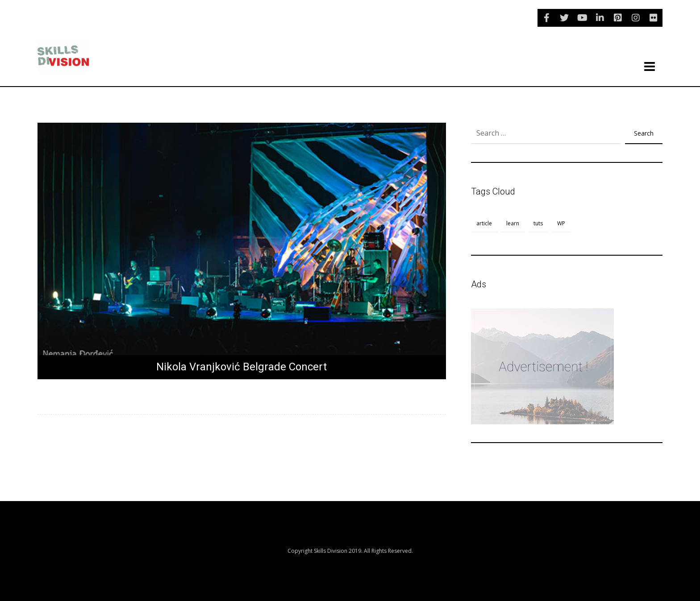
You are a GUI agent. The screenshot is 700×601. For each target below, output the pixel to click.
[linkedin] (600, 18)
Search (644, 133)
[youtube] (582, 18)
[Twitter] (564, 18)
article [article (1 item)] (484, 223)
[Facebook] (546, 18)
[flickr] (654, 18)
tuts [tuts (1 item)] (538, 223)
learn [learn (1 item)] (513, 223)
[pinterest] (618, 18)
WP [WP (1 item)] (561, 223)
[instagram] (636, 18)
